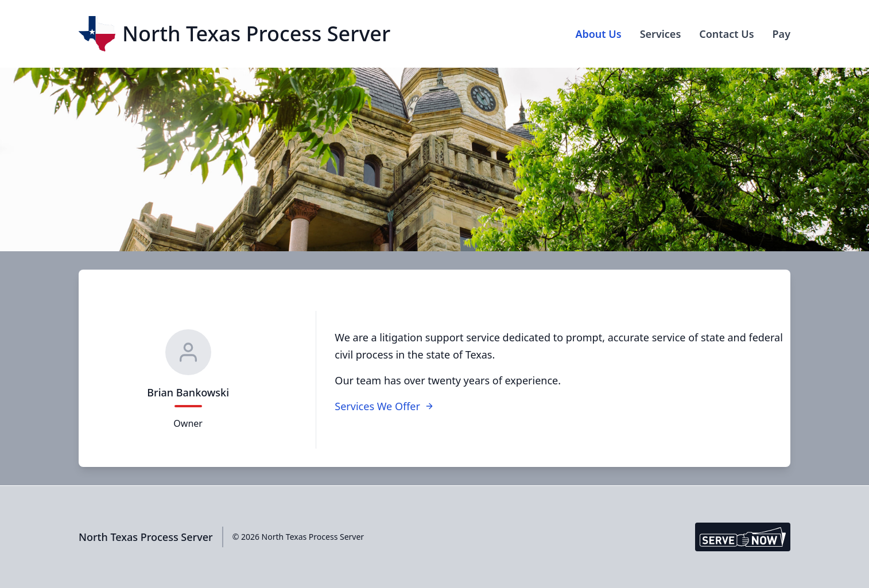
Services (661, 34)
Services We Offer (384, 406)
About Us (598, 34)
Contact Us (726, 34)
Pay (781, 34)
